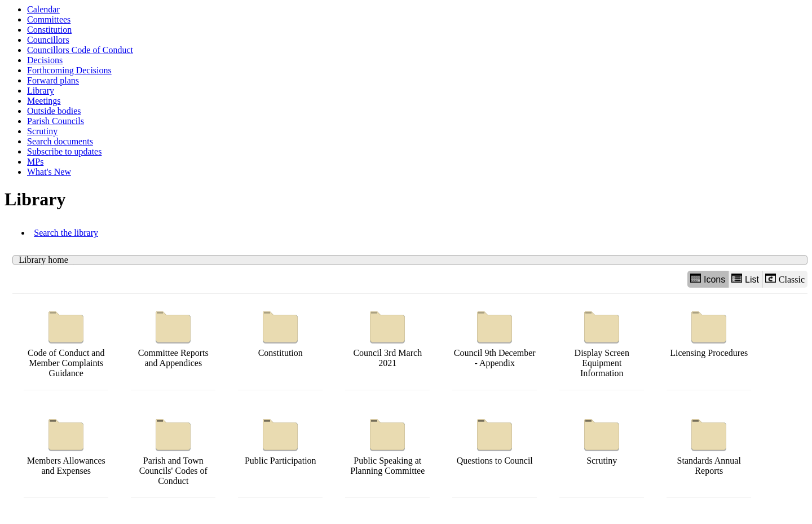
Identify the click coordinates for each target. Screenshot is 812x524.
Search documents (60, 141)
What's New (49, 172)
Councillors (48, 40)
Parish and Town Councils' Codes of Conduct (173, 449)
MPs (35, 162)
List (745, 279)
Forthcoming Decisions (69, 70)
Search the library (66, 233)
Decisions (45, 60)
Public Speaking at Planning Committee (387, 444)
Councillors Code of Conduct (80, 50)
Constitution (49, 30)
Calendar (43, 9)
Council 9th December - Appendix (495, 336)
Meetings (44, 101)
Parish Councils (56, 121)
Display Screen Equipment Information (602, 342)
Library (41, 91)
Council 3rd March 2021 (387, 336)
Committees (49, 19)
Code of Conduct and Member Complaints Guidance (66, 342)
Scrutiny (42, 131)
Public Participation (281, 439)
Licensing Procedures (709, 331)
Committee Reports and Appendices (173, 336)
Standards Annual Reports (709, 444)
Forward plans (53, 80)
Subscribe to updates (64, 151)
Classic (785, 279)
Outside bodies (54, 111)
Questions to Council (495, 439)
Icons (708, 279)
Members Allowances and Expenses (66, 444)
